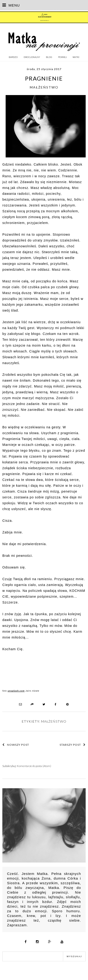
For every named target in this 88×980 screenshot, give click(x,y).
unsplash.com (16, 691)
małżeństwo (44, 87)
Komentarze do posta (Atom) (34, 766)
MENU (11, 5)
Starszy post (73, 745)
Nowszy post (16, 745)
